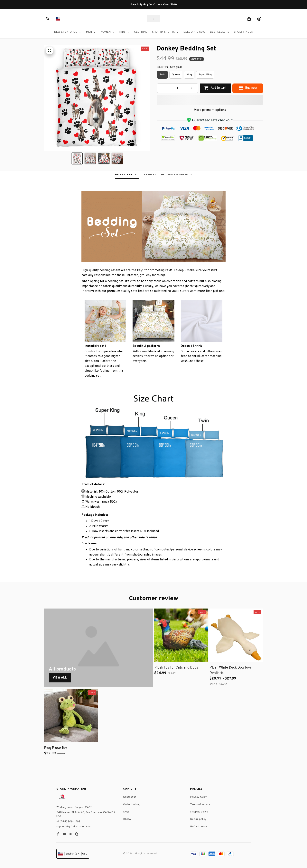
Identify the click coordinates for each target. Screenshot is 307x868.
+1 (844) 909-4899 (68, 822)
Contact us (130, 797)
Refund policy (198, 827)
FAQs (126, 812)
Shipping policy (199, 812)
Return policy (198, 819)
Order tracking (132, 805)
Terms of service (200, 805)
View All (60, 678)
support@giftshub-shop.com (74, 827)
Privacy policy (198, 797)
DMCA (127, 819)
